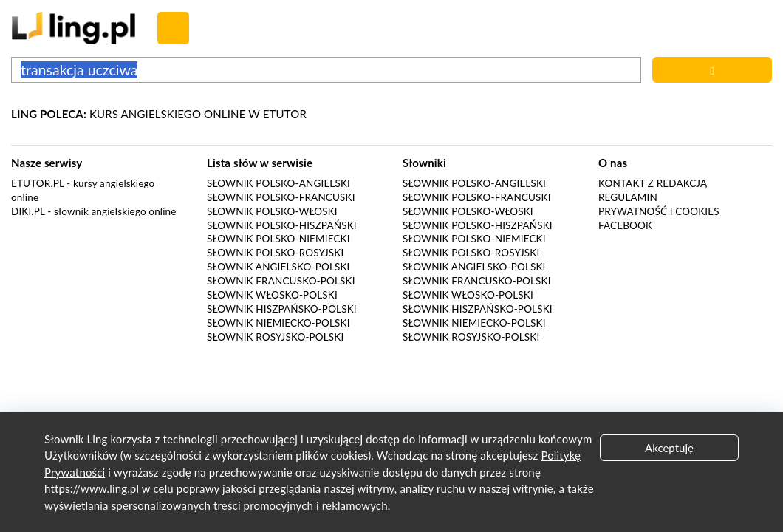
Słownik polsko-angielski (278, 183)
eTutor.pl (38, 183)
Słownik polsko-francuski (281, 197)
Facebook (625, 225)
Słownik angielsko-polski (278, 267)
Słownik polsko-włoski (272, 211)
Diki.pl (28, 211)
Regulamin (628, 197)
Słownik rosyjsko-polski (275, 337)
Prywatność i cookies (659, 211)
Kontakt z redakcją (653, 183)
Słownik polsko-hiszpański (282, 225)
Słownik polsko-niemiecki (278, 239)
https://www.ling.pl (93, 488)
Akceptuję (669, 448)
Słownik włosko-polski (272, 295)
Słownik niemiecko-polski (278, 323)
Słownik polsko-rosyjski (275, 253)
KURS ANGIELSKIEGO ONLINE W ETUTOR (159, 114)
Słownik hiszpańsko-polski (282, 309)
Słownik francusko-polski (281, 281)
